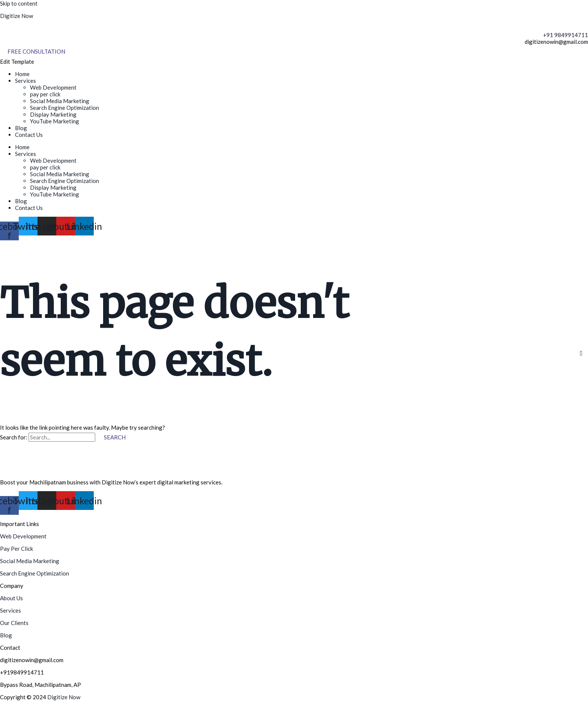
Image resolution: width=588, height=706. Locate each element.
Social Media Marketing (60, 101)
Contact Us (29, 135)
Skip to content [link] (19, 3)
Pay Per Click (16, 549)
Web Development (53, 87)
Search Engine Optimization (64, 108)
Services (25, 81)
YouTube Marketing (55, 121)
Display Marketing (53, 114)
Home (22, 74)
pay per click (45, 94)
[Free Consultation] (36, 52)
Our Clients (14, 623)
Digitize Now (16, 16)
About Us (11, 598)
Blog (21, 128)
